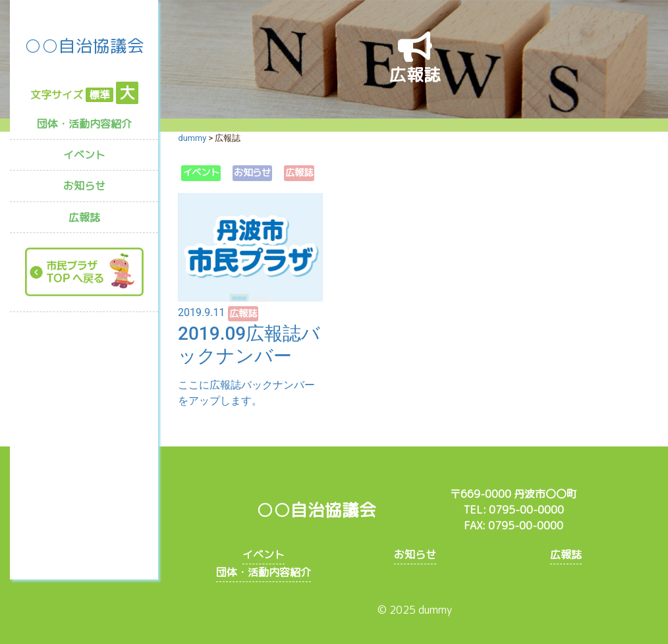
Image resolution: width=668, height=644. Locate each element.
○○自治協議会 (84, 45)
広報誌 (84, 217)
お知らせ (84, 186)
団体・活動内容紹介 (84, 124)
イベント (84, 155)
